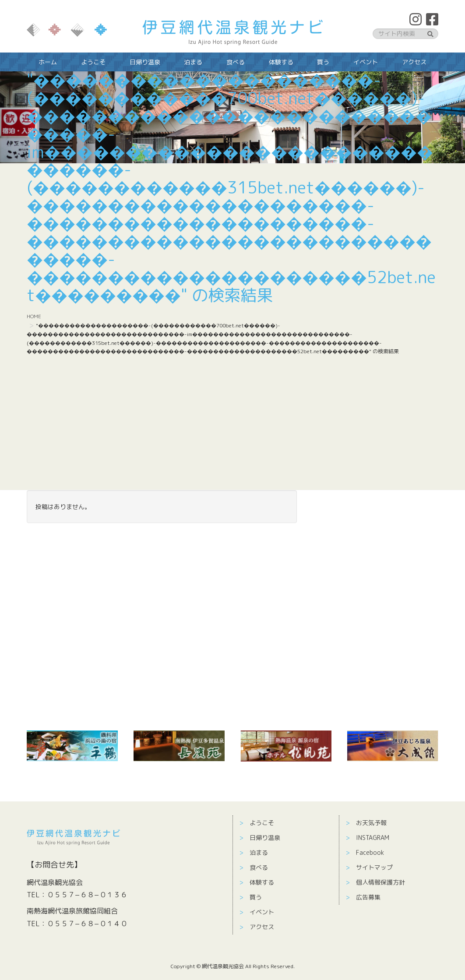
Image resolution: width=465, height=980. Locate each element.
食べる (259, 867)
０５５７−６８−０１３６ (87, 895)
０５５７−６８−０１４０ (87, 924)
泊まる (259, 852)
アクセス (262, 927)
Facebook (370, 852)
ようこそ (262, 823)
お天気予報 (371, 823)
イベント (262, 912)
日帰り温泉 (265, 838)
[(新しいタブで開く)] (179, 746)
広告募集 (368, 897)
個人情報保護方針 (380, 882)
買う (256, 897)
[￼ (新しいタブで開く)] (72, 746)
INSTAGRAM (373, 838)
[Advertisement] (232, 424)
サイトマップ (374, 867)
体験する (262, 882)
